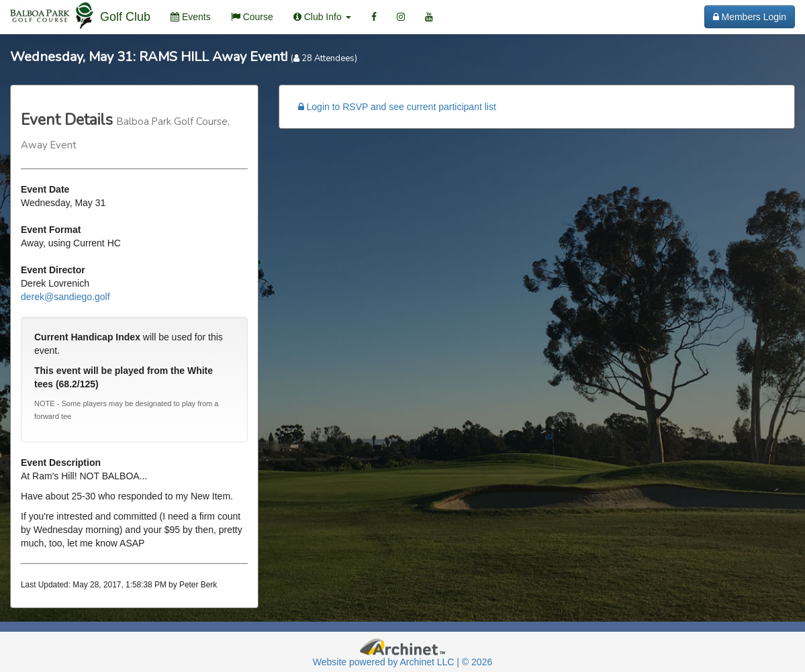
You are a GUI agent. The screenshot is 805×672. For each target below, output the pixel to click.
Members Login (750, 17)
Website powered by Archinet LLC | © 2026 (402, 662)
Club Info (322, 17)
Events (191, 17)
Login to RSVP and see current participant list (397, 107)
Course (252, 17)
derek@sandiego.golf (65, 297)
